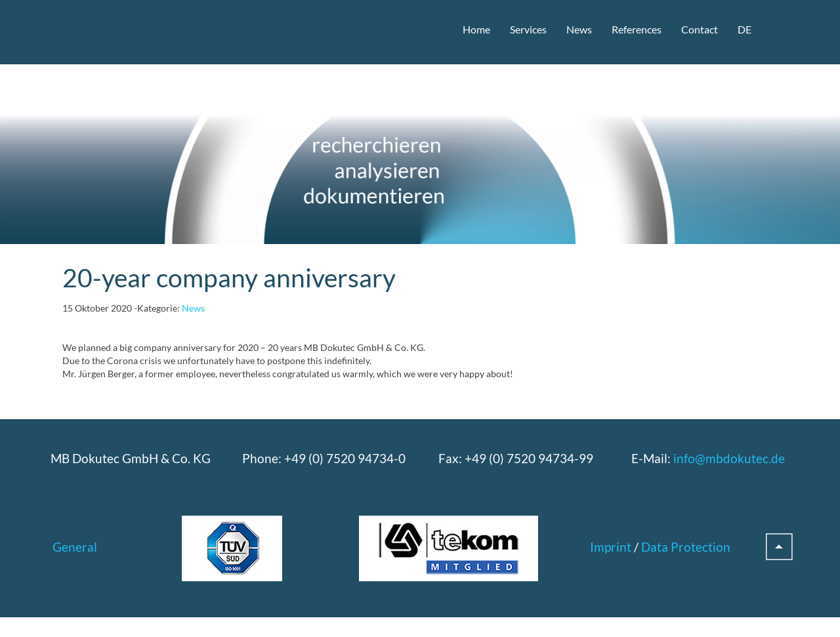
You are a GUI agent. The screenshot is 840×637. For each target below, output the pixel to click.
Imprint (611, 547)
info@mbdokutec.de (729, 458)
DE (745, 29)
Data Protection (686, 547)
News (579, 29)
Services (528, 29)
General (75, 547)
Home (476, 29)
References (637, 29)
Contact (700, 29)
